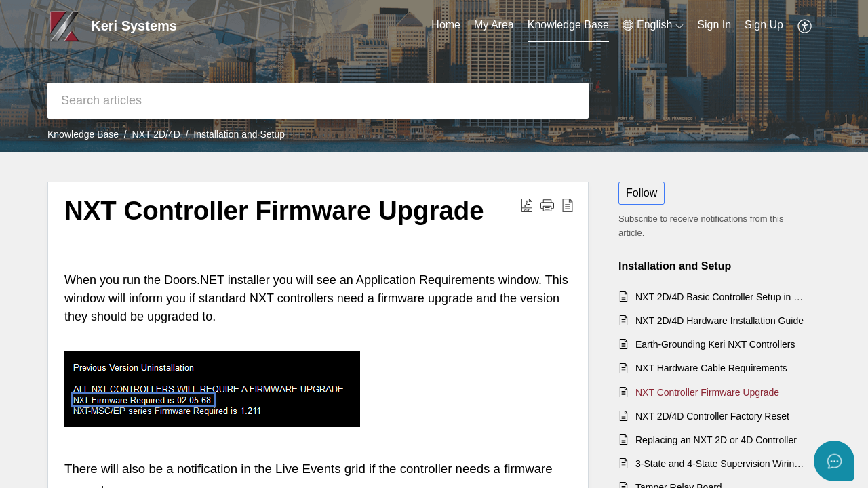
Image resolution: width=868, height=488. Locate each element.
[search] (318, 101)
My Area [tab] (494, 25)
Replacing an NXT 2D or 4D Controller (716, 440)
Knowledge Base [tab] (568, 25)
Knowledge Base (83, 134)
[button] (547, 205)
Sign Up (764, 25)
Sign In (714, 25)
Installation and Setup (239, 134)
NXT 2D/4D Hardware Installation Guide (719, 321)
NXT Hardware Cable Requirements (711, 368)
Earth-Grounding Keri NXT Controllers (715, 344)
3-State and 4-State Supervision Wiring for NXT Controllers (721, 464)
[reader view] (568, 205)
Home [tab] (446, 25)
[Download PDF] (527, 205)
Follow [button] (642, 193)
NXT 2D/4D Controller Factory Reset (712, 416)
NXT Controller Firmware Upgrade (274, 210)
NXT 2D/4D (156, 134)
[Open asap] (834, 461)
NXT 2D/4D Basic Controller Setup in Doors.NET (721, 297)
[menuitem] (653, 25)
